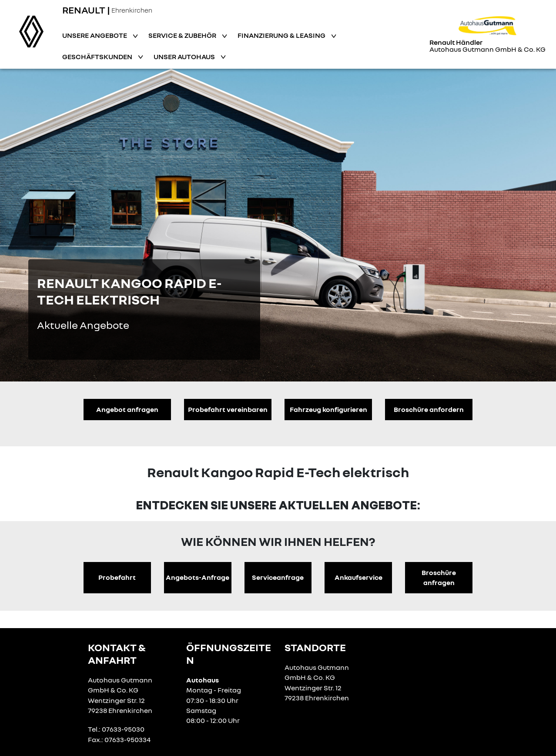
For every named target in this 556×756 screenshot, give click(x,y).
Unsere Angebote (95, 35)
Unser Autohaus (185, 57)
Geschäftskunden (98, 57)
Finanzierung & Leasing (282, 35)
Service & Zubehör (183, 35)
